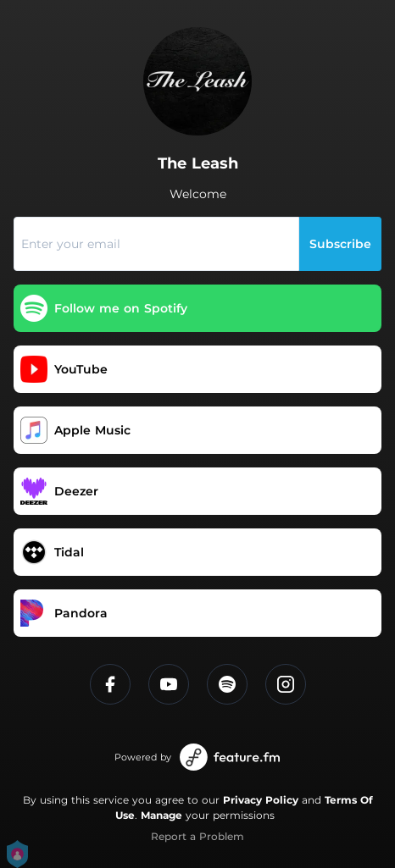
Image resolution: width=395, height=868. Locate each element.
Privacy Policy (261, 800)
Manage (161, 815)
